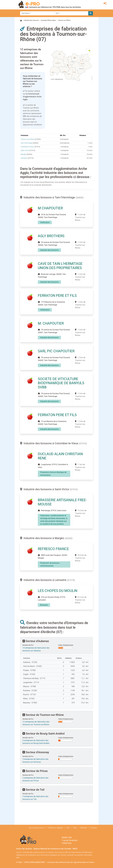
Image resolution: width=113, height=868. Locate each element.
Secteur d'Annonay (36, 752)
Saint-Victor (25, 150)
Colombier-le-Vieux (27, 147)
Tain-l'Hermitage (26, 143)
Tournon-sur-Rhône (28, 139)
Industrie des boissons (31, 20)
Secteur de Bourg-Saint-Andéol (44, 734)
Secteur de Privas (35, 771)
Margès (23, 154)
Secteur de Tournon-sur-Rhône (43, 715)
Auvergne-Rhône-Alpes (48, 20)
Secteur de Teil (33, 790)
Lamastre (24, 158)
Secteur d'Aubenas (36, 641)
